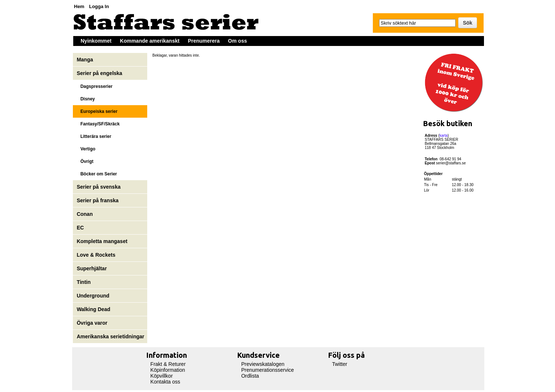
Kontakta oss (165, 382)
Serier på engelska (100, 73)
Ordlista (250, 376)
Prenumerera (204, 41)
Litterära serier (94, 136)
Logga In (99, 6)
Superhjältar (92, 268)
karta (443, 136)
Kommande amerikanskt (150, 41)
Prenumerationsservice (267, 370)
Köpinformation (168, 370)
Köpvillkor (162, 376)
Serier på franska (98, 200)
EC (80, 228)
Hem (79, 6)
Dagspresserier (94, 86)
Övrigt (85, 161)
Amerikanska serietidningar (110, 336)
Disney (86, 99)
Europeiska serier (97, 111)
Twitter (340, 364)
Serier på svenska (99, 187)
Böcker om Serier (97, 174)
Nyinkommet (96, 41)
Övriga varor (92, 323)
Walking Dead (93, 309)
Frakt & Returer (168, 364)
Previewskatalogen (263, 364)
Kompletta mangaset (102, 241)
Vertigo (86, 149)
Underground (93, 296)
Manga (85, 60)
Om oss (238, 41)
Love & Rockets (96, 255)
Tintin (84, 282)
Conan (85, 214)
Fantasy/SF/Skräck (98, 124)
